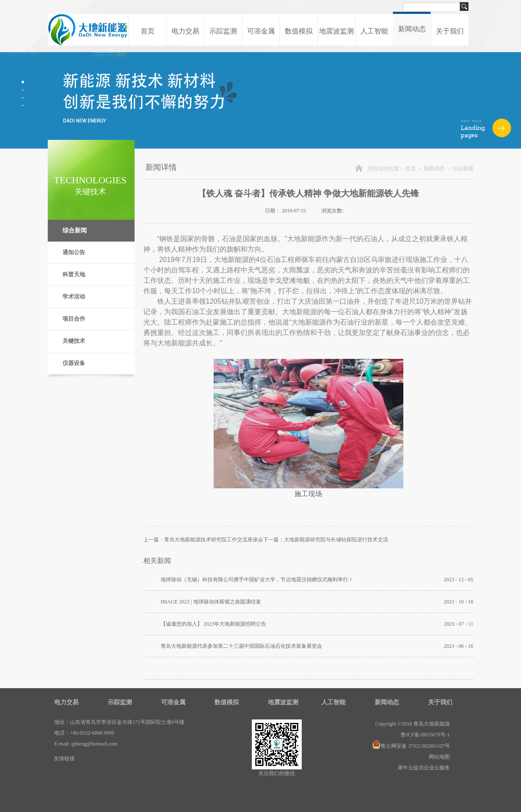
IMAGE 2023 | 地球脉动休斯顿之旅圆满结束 (211, 602)
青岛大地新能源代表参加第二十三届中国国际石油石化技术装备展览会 (241, 646)
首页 (148, 31)
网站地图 (438, 757)
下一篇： (326, 540)
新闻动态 (434, 169)
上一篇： (203, 540)
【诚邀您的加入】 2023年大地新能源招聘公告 (213, 624)
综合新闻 (463, 169)
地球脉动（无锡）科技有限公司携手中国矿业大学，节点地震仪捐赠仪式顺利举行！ (257, 580)
